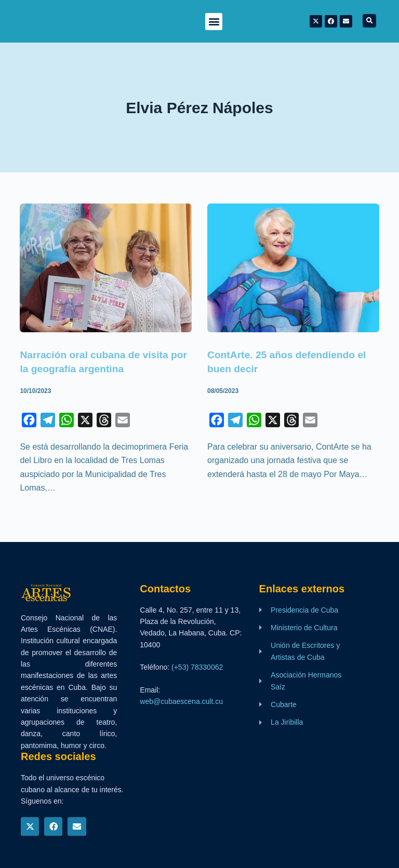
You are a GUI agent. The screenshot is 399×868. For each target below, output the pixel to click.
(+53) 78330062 (197, 667)
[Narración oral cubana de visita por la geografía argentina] (106, 268)
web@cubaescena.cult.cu (181, 700)
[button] (214, 22)
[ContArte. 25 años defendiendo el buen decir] (293, 268)
